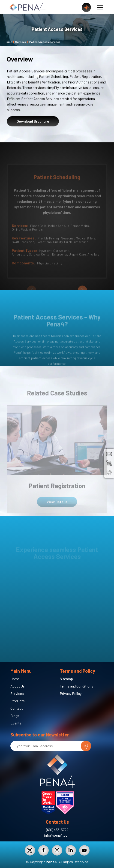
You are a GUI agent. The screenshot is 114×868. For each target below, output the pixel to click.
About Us (18, 686)
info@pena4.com (57, 835)
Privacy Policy (71, 693)
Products (18, 701)
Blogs (15, 716)
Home (8, 42)
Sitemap (66, 679)
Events (16, 723)
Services (21, 42)
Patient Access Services (45, 42)
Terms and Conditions (76, 686)
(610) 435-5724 (57, 830)
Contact (17, 708)
